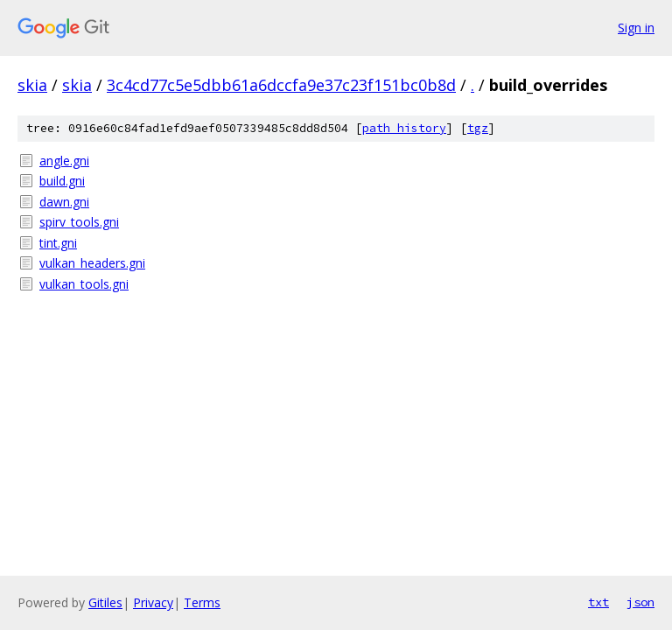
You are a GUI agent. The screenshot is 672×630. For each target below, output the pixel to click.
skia (32, 85)
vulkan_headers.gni (92, 263)
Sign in (636, 28)
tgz (478, 128)
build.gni (62, 181)
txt (598, 602)
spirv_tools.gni (79, 222)
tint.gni (58, 243)
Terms (202, 602)
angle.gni (64, 161)
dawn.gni (64, 202)
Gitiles (105, 602)
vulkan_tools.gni (84, 284)
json (640, 602)
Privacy (153, 602)
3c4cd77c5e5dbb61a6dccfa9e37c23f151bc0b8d (281, 85)
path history (404, 128)
